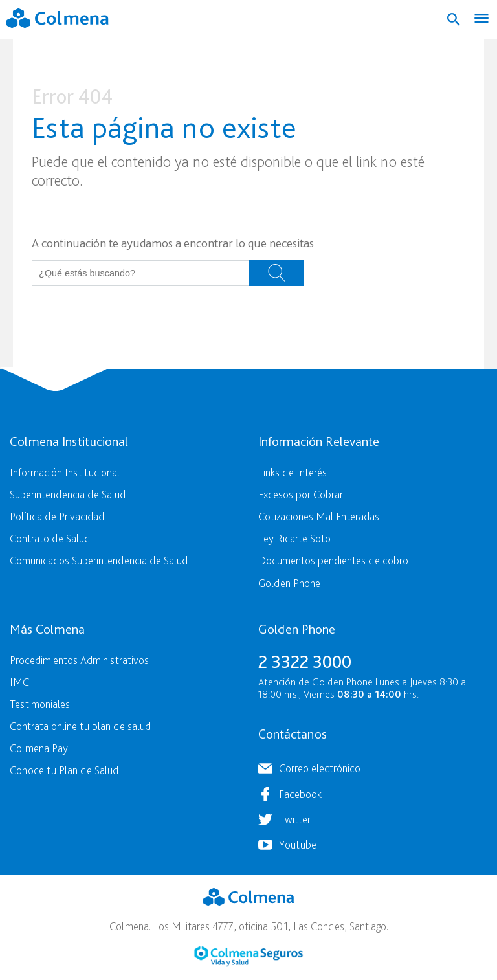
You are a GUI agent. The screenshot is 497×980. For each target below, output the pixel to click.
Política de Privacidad (57, 516)
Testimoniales (40, 704)
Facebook (300, 794)
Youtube (298, 844)
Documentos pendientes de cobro (333, 560)
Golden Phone (289, 583)
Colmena (248, 897)
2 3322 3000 (305, 662)
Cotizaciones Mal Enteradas (319, 516)
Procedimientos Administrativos (79, 660)
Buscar (276, 273)
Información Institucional (65, 472)
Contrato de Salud (50, 538)
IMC (19, 682)
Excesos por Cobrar (301, 494)
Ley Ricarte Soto (294, 538)
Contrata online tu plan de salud (80, 726)
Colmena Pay (39, 748)
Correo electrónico (320, 768)
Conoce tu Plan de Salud (64, 770)
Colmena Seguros (248, 956)
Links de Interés (293, 472)
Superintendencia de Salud (68, 494)
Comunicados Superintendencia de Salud (99, 560)
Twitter (295, 819)
